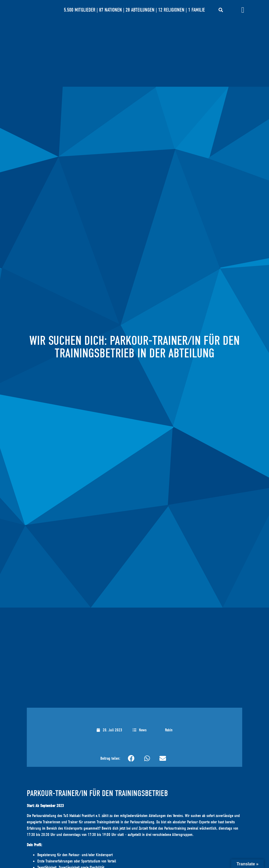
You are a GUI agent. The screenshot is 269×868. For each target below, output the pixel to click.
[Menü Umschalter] (243, 10)
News (143, 730)
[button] (221, 10)
